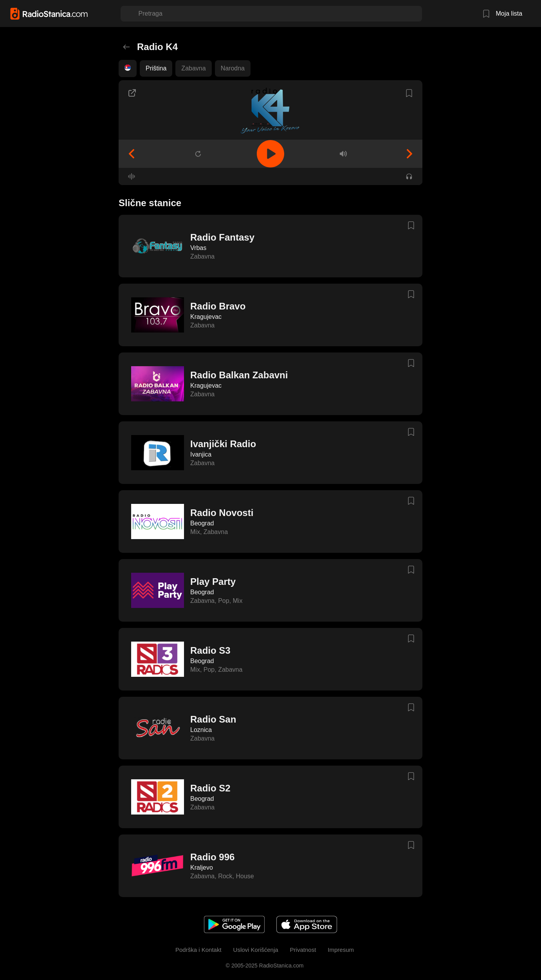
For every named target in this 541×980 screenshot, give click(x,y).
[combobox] (139, 14)
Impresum (341, 950)
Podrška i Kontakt (198, 950)
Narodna (233, 68)
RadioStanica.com (281, 966)
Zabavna (193, 68)
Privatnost (303, 950)
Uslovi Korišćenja (256, 950)
